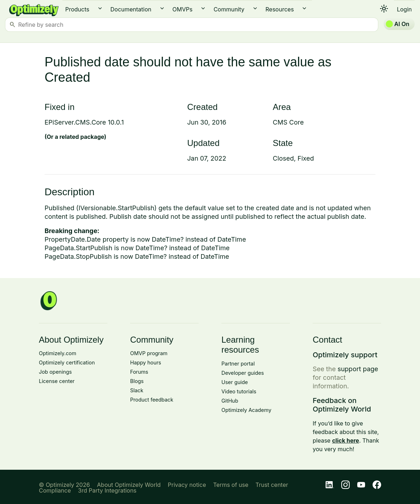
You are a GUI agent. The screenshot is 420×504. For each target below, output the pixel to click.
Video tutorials (239, 391)
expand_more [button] (100, 8)
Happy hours (146, 362)
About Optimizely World (129, 485)
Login (404, 9)
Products (77, 9)
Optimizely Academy (246, 410)
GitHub (230, 401)
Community (229, 9)
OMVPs (183, 9)
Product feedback (152, 400)
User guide (235, 382)
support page (358, 369)
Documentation (131, 9)
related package (82, 137)
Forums (139, 372)
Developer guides (243, 373)
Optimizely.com (58, 353)
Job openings (55, 372)
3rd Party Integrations (107, 490)
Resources (280, 9)
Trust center (272, 485)
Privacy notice (187, 485)
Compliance (55, 490)
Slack (137, 390)
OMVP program (149, 353)
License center (57, 381)
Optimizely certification (67, 362)
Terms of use (231, 485)
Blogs (137, 381)
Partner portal (238, 364)
